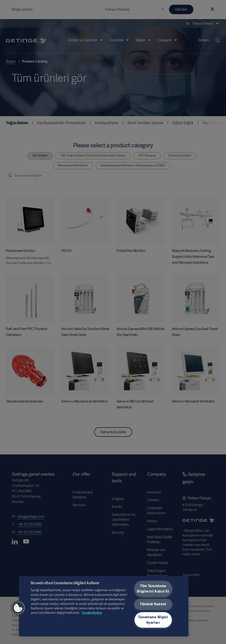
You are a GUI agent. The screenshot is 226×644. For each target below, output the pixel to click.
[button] (18, 608)
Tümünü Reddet (153, 604)
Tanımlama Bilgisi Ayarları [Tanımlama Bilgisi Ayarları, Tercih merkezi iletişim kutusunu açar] (153, 620)
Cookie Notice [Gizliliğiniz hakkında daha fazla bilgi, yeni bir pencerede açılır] (92, 613)
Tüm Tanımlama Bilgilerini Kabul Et (153, 589)
